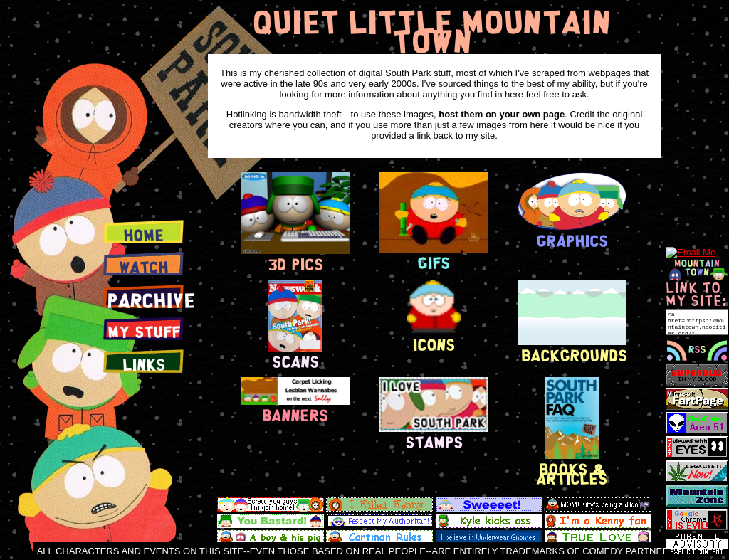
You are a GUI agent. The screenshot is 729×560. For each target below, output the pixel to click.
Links (144, 364)
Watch (143, 267)
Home (143, 235)
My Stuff (144, 332)
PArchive (151, 300)
